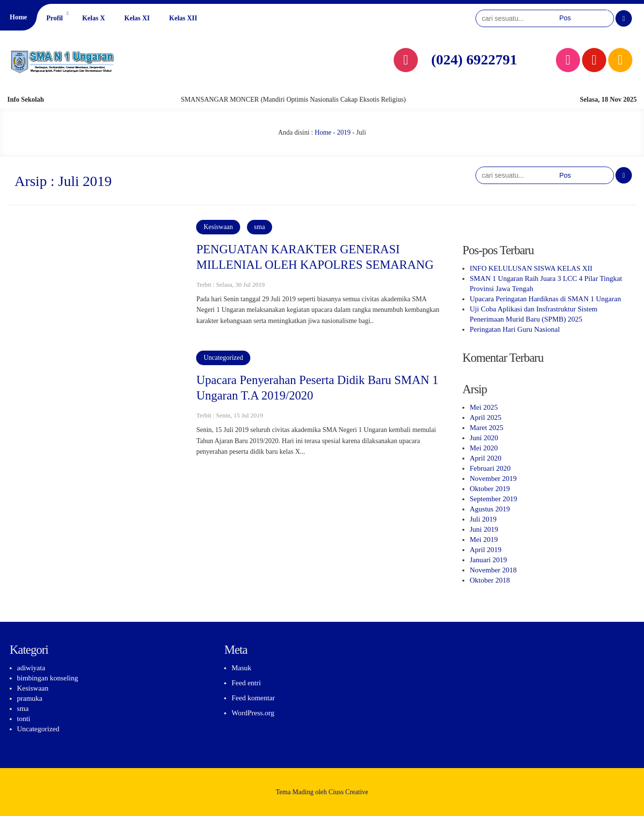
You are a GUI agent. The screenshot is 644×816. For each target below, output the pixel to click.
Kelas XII (183, 18)
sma (260, 227)
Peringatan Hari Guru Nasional (515, 329)
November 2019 (493, 478)
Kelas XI (137, 18)
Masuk (241, 668)
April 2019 (485, 550)
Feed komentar (253, 698)
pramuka (30, 698)
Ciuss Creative (349, 792)
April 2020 (485, 458)
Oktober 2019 (490, 489)
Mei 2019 (484, 539)
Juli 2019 (483, 519)
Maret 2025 (487, 428)
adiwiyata (31, 668)
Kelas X (94, 18)
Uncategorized (223, 358)
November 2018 (493, 570)
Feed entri (246, 683)
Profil (55, 18)
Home (18, 17)
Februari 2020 (490, 468)
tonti (24, 719)
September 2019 (493, 499)
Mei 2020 (484, 448)
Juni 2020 (484, 438)
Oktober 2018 (490, 580)
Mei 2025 (484, 407)
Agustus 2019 (490, 509)
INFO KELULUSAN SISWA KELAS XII (531, 268)
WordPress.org (253, 713)
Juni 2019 (484, 529)
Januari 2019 (488, 560)
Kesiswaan (218, 227)
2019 (344, 132)
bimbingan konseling (47, 678)
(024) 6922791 (474, 59)
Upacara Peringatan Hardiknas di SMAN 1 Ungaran (545, 299)
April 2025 (485, 417)
